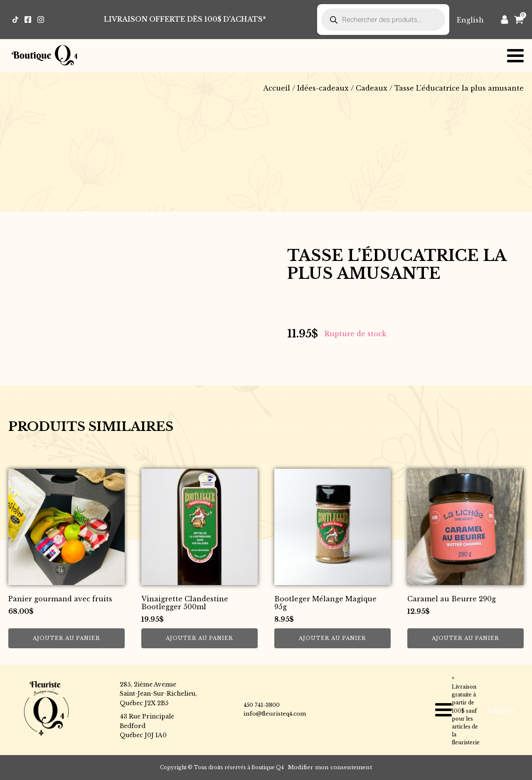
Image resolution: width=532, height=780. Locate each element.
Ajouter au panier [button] (66, 638)
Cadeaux (372, 88)
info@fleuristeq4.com (275, 714)
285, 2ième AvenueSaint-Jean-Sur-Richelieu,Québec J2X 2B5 (158, 694)
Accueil (277, 88)
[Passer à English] (470, 20)
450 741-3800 (262, 705)
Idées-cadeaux (323, 88)
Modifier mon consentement (330, 767)
